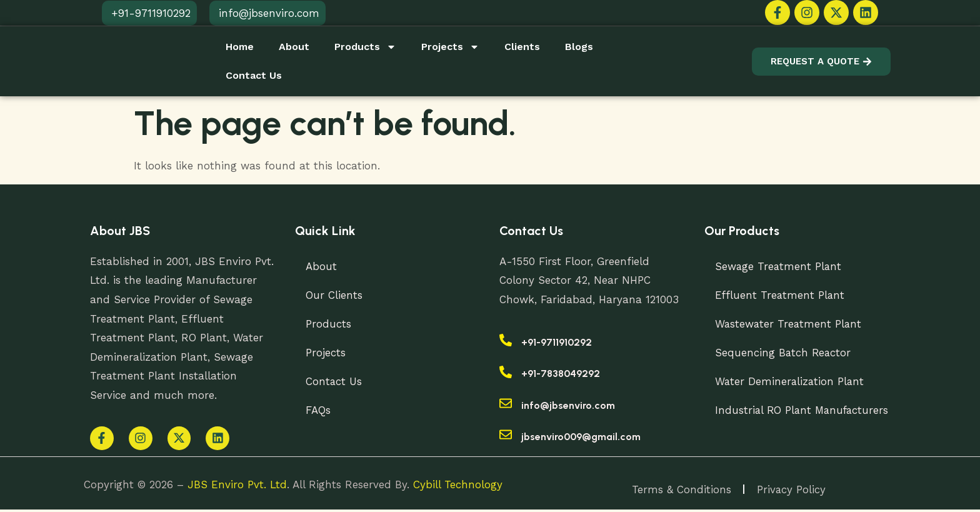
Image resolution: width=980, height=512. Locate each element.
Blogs (579, 47)
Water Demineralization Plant (792, 381)
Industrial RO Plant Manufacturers (806, 410)
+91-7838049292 (561, 374)
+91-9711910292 (557, 342)
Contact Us (254, 75)
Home (240, 47)
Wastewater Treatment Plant (791, 324)
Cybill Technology (458, 486)
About (294, 47)
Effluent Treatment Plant (782, 295)
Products (365, 47)
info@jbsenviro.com (568, 405)
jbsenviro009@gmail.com (581, 437)
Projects (450, 47)
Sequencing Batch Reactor (786, 353)
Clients (522, 47)
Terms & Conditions (681, 491)
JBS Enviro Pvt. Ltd (237, 486)
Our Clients (336, 295)
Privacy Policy (792, 491)
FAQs (320, 410)
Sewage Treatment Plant (781, 266)
